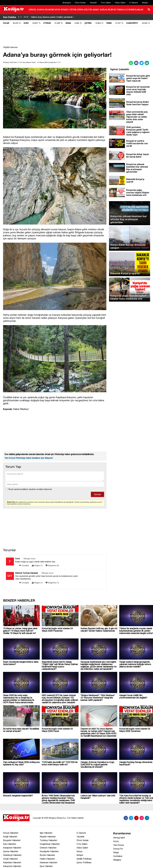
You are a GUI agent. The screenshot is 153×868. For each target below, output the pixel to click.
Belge (116, 852)
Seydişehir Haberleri (49, 851)
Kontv (116, 841)
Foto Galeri (106, 3)
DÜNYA (80, 10)
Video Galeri (120, 3)
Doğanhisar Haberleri (50, 844)
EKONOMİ (49, 10)
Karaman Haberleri (48, 862)
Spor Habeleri (46, 866)
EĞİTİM (73, 10)
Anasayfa (67, 3)
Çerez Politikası (84, 862)
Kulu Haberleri (10, 844)
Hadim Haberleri (47, 859)
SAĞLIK (103, 10)
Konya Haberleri (11, 833)
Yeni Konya (118, 845)
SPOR (57, 10)
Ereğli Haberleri (10, 837)
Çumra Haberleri (11, 851)
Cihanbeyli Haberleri (12, 855)
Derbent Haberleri (48, 848)
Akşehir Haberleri (48, 837)
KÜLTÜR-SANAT (92, 10)
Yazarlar (93, 3)
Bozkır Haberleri (47, 855)
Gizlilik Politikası (84, 859)
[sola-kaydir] (19, 17)
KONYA (41, 10)
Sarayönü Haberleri (12, 866)
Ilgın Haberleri (46, 833)
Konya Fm (118, 849)
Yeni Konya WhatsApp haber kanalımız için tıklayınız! (29, 458)
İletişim (145, 3)
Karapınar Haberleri (12, 848)
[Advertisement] (77, 38)
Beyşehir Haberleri (12, 840)
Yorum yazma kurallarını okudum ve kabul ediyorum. (30, 489)
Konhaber (118, 856)
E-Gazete (134, 3)
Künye (79, 851)
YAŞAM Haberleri (10, 47)
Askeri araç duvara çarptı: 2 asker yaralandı (49, 17)
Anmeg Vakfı (119, 838)
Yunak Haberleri (10, 859)
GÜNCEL (33, 10)
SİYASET (65, 10)
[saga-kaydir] (21, 17)
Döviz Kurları (80, 3)
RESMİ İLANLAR (136, 10)
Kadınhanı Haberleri (12, 862)
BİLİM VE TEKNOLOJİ (118, 10)
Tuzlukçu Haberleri (48, 840)
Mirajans (117, 860)
